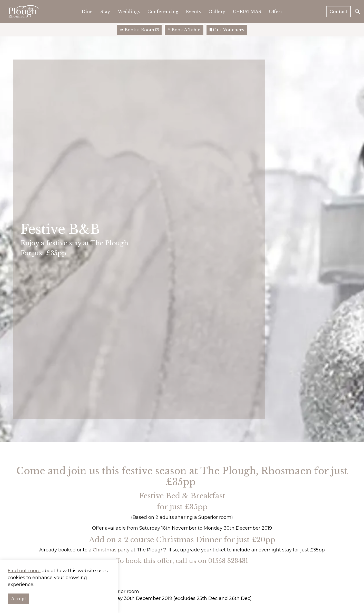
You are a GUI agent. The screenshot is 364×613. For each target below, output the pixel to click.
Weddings (129, 12)
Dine (87, 12)
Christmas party (111, 550)
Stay (105, 12)
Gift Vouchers (227, 30)
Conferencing (163, 12)
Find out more (24, 572)
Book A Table (184, 30)
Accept (19, 600)
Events (193, 12)
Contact (338, 12)
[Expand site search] (357, 12)
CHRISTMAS (247, 12)
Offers (276, 12)
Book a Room (139, 30)
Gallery (217, 12)
